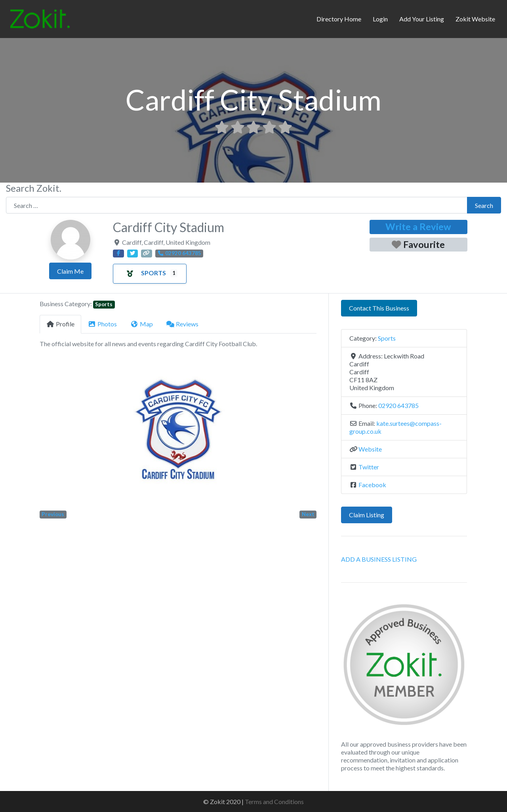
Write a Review (418, 227)
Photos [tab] (102, 324)
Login (380, 19)
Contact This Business (379, 308)
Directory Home (339, 19)
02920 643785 (398, 405)
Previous (53, 514)
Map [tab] (142, 324)
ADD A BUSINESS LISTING (379, 559)
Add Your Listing (422, 19)
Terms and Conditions (274, 802)
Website (370, 449)
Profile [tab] (60, 324)
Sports (144, 273)
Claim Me (70, 271)
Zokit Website (475, 19)
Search (484, 205)
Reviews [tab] (182, 324)
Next (308, 514)
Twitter (369, 467)
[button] (60, 432)
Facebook (372, 485)
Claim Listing (367, 515)
